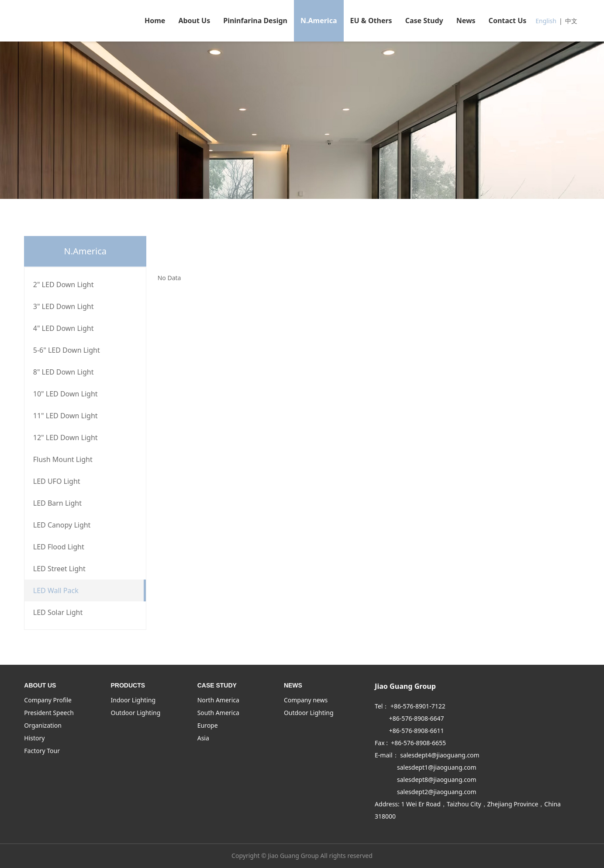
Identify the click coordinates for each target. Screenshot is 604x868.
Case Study (424, 21)
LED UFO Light (57, 481)
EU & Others (371, 21)
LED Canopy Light (62, 525)
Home (155, 21)
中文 (571, 21)
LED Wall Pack (56, 590)
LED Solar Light (58, 612)
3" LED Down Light (64, 306)
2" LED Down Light (64, 285)
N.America (319, 21)
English (546, 21)
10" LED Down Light (66, 394)
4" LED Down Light (64, 328)
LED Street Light (59, 569)
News (466, 21)
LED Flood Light (59, 547)
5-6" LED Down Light (67, 350)
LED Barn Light (57, 503)
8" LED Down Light (64, 372)
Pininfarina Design (255, 21)
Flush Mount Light (63, 459)
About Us (194, 21)
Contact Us (508, 21)
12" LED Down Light (66, 437)
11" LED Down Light (66, 416)
